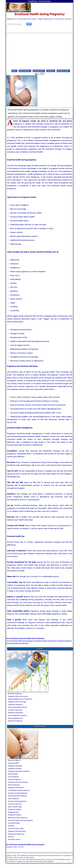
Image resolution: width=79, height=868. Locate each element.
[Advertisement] (40, 52)
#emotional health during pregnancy (22, 641)
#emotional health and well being (17, 643)
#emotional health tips (64, 641)
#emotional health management (45, 641)
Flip (37, 74)
